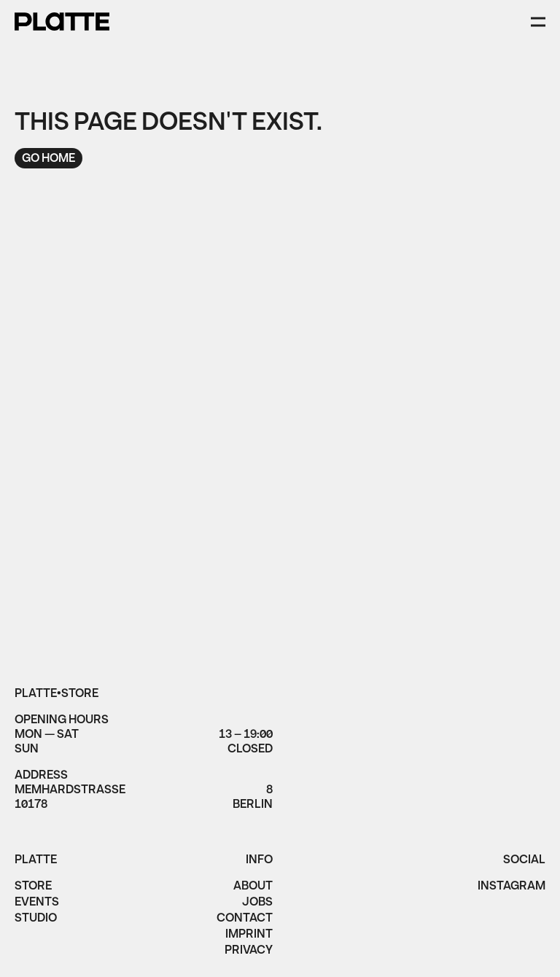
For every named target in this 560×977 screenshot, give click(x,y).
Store (33, 887)
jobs (257, 903)
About (253, 887)
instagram (512, 887)
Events (37, 903)
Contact (245, 919)
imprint (249, 935)
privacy (249, 951)
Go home (48, 159)
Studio (36, 919)
